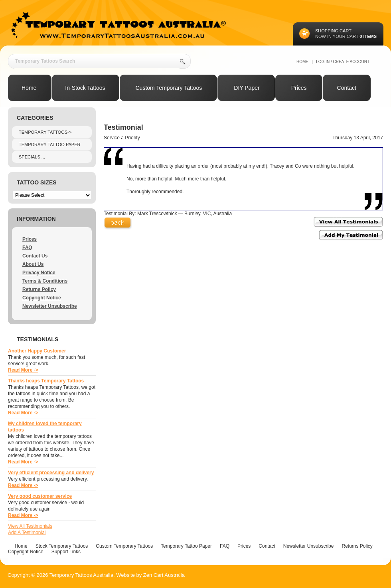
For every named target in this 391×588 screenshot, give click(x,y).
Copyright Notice (42, 298)
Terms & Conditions (45, 281)
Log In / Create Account (343, 62)
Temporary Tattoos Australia (81, 575)
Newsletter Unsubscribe (50, 306)
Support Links (66, 552)
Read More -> (23, 370)
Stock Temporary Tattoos (62, 546)
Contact (267, 546)
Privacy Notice (39, 273)
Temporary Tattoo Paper (49, 145)
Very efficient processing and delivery (51, 473)
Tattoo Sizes (37, 182)
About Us (33, 264)
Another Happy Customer (37, 351)
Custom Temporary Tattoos (124, 546)
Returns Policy (39, 289)
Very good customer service (40, 496)
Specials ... (32, 157)
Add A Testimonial (27, 533)
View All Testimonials (30, 526)
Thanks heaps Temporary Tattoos (46, 381)
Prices (30, 239)
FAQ (27, 247)
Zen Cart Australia (164, 575)
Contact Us (35, 256)
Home (302, 62)
